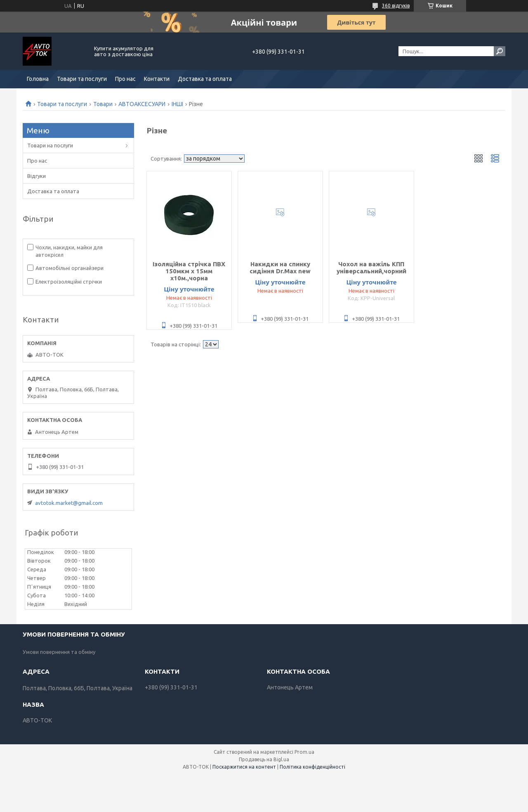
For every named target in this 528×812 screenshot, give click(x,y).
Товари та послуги (82, 79)
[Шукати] (500, 51)
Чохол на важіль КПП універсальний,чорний (371, 268)
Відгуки (37, 176)
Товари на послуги (50, 145)
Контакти (157, 79)
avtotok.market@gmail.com (69, 503)
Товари (103, 104)
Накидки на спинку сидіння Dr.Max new (280, 268)
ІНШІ (177, 104)
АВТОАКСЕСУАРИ (142, 104)
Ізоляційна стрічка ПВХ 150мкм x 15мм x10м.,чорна (189, 271)
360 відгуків (396, 6)
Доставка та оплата (205, 79)
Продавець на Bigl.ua (264, 759)
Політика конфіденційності (312, 767)
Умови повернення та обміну (59, 652)
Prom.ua (304, 752)
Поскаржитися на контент (244, 767)
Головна (38, 79)
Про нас (125, 79)
